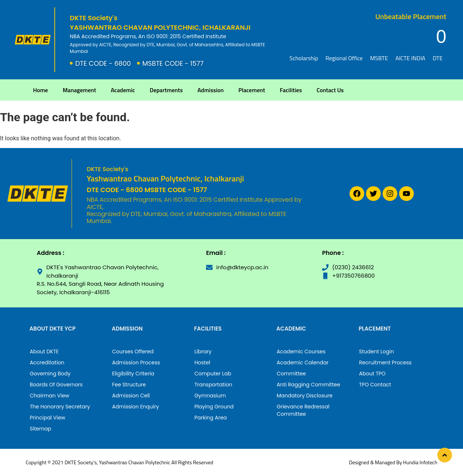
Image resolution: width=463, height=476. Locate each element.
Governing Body (50, 374)
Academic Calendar (303, 363)
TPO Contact (375, 385)
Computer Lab (213, 374)
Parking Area (210, 418)
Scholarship (304, 58)
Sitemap (41, 429)
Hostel (202, 363)
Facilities (291, 90)
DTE (437, 58)
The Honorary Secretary (60, 407)
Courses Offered (133, 351)
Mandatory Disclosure (305, 396)
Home (41, 90)
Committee (292, 374)
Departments (166, 90)
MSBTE (379, 58)
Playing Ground (214, 407)
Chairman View (50, 396)
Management (79, 90)
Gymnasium (210, 396)
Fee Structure (129, 385)
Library (203, 351)
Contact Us (330, 90)
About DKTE (44, 351)
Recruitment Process (385, 363)
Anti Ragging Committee (309, 385)
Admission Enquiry (135, 407)
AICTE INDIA (410, 58)
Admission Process (136, 363)
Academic (123, 90)
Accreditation (47, 363)
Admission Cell (131, 396)
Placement (252, 90)
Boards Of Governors (56, 385)
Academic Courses (301, 351)
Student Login (377, 351)
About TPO (372, 374)
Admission (211, 90)
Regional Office (344, 58)
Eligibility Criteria (133, 374)
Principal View (48, 418)
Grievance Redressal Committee (303, 410)
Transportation (213, 385)
